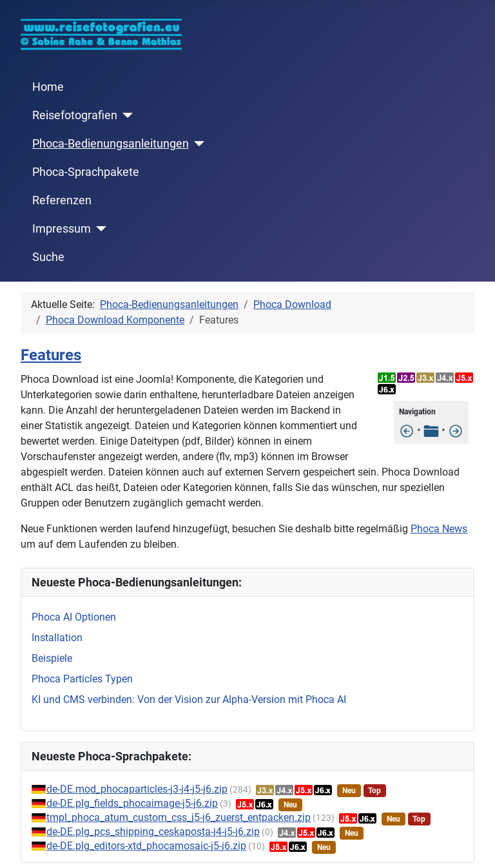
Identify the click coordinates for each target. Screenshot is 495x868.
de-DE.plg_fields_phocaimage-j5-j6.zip (132, 803)
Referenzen (62, 200)
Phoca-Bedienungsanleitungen (111, 144)
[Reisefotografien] (125, 115)
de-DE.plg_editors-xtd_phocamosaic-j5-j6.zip (146, 846)
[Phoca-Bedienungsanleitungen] (197, 144)
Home (48, 87)
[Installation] (456, 430)
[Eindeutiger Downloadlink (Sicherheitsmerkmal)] (407, 430)
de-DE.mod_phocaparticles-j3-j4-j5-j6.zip (137, 789)
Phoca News (439, 529)
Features (51, 355)
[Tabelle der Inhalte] (431, 430)
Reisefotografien (75, 115)
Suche (48, 257)
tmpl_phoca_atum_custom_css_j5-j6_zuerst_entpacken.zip (179, 817)
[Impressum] (99, 229)
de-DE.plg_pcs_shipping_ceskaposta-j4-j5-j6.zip (153, 832)
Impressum (62, 229)
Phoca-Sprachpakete (86, 172)
